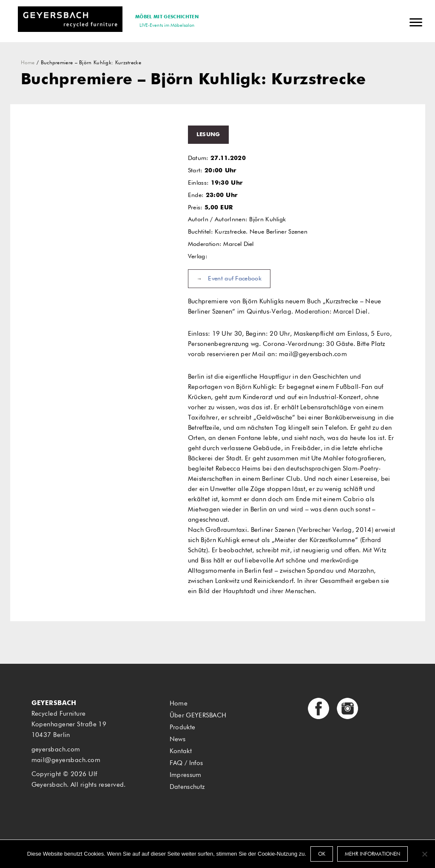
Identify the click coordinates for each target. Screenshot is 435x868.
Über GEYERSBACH (198, 715)
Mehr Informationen (372, 854)
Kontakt (181, 751)
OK (322, 854)
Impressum (186, 775)
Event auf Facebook (235, 279)
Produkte (182, 727)
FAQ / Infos (186, 763)
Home (28, 63)
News (178, 739)
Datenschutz (187, 787)
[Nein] (424, 854)
